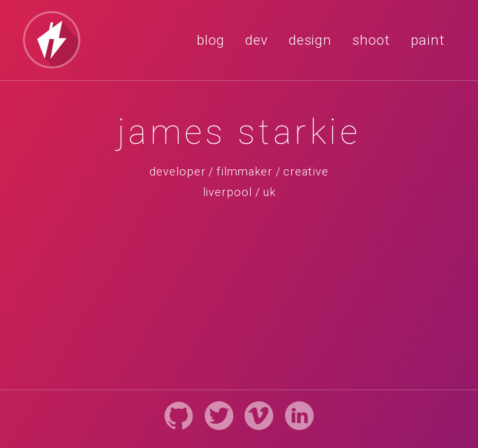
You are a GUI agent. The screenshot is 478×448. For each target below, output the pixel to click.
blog (211, 40)
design (311, 40)
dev (257, 40)
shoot (371, 40)
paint (428, 40)
